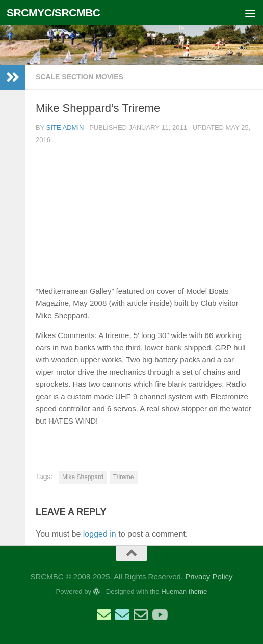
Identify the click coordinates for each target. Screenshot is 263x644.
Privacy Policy (209, 577)
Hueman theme (184, 591)
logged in (100, 534)
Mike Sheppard (83, 477)
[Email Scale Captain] (122, 615)
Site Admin (65, 128)
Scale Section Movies (80, 77)
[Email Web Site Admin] (141, 615)
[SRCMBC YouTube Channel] (159, 615)
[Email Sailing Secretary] (104, 615)
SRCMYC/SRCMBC (54, 12)
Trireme (124, 477)
